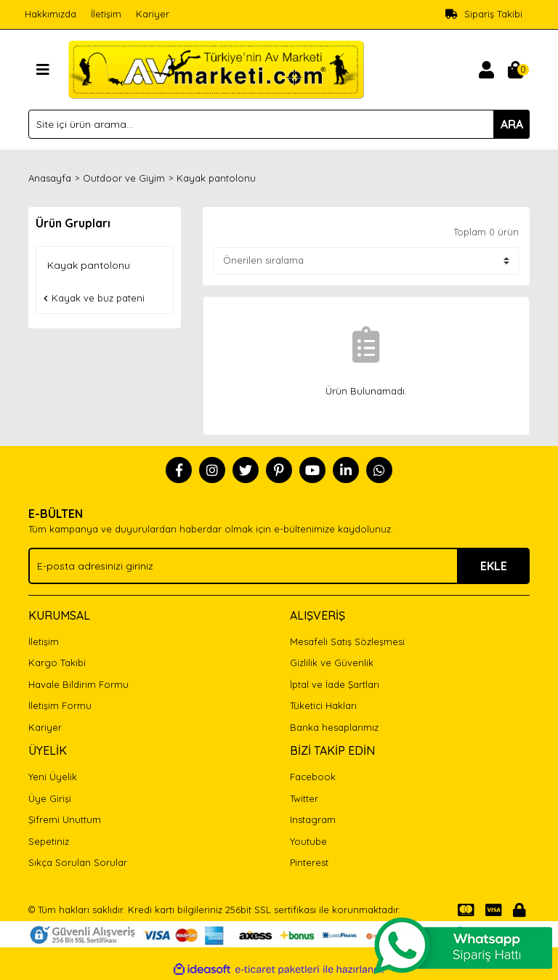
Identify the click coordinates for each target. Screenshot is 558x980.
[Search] (279, 124)
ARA (512, 124)
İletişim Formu (60, 705)
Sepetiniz (49, 841)
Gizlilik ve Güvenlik (332, 663)
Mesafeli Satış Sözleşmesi (347, 641)
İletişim (106, 14)
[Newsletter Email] (279, 566)
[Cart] (515, 70)
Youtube (308, 841)
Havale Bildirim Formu (78, 684)
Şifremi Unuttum (65, 819)
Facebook (313, 777)
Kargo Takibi (57, 663)
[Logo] (216, 68)
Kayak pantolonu (216, 178)
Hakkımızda (50, 14)
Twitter (304, 798)
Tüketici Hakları (323, 705)
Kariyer (153, 14)
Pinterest (309, 862)
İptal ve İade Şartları (335, 684)
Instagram (313, 819)
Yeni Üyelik (53, 777)
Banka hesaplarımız (334, 727)
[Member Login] (486, 70)
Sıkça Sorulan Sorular (78, 862)
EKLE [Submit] (494, 566)
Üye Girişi (50, 798)
